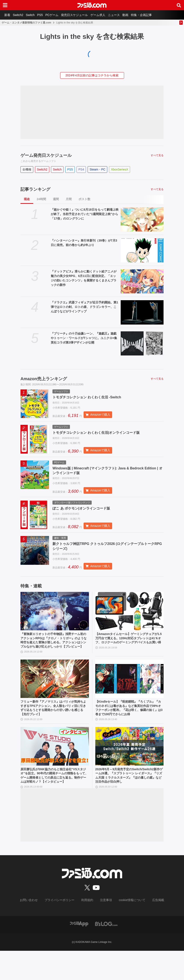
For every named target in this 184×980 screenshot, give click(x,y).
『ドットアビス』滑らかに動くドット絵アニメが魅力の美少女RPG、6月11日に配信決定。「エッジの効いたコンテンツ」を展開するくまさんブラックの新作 (84, 278)
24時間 (41, 199)
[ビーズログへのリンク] (106, 953)
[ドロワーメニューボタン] (5, 5)
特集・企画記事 (158, 15)
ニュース (127, 15)
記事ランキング (35, 189)
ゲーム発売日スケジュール (46, 155)
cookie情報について (128, 930)
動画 (140, 15)
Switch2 (21, 15)
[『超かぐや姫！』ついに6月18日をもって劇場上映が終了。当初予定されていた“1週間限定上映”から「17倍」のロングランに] (142, 219)
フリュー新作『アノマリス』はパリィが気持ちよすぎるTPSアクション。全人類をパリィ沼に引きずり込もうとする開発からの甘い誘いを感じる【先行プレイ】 (55, 725)
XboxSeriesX (120, 169)
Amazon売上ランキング (44, 379)
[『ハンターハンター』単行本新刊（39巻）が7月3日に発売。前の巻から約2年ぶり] (142, 250)
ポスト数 (84, 199)
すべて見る (157, 155)
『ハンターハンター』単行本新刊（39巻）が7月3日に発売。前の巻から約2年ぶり (84, 243)
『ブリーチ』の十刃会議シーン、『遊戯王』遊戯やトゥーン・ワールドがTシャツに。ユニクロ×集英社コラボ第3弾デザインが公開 (84, 338)
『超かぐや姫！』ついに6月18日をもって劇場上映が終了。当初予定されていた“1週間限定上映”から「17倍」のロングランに (85, 214)
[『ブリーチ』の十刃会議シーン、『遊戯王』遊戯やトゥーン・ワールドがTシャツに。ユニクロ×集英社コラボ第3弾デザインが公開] (142, 343)
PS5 (46, 15)
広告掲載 (151, 930)
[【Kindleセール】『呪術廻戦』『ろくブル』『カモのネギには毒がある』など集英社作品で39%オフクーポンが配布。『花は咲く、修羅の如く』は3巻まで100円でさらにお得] (130, 694)
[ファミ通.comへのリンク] (92, 5)
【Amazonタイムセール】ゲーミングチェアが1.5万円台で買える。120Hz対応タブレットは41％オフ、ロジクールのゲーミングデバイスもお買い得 (129, 650)
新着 (8, 15)
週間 (56, 199)
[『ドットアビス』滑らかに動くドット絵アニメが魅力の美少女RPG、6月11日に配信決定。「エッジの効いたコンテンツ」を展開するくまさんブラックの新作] (142, 281)
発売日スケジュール (84, 15)
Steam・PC (97, 169)
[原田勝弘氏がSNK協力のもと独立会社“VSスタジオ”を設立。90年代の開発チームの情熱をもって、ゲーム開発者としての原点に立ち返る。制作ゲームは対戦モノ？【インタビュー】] (55, 769)
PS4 (81, 169)
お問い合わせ (35, 930)
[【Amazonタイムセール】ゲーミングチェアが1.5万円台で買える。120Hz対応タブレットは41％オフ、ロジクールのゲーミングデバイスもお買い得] (130, 619)
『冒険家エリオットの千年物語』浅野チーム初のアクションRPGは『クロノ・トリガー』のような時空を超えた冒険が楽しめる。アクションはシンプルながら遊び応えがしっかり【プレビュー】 (55, 652)
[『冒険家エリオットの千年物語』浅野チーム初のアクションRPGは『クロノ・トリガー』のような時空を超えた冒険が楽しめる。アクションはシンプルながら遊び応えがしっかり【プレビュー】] (55, 619)
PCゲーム (60, 15)
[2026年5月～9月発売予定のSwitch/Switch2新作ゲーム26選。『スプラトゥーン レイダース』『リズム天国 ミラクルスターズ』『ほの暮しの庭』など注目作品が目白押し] (130, 769)
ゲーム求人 (109, 15)
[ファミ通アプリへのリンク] (79, 953)
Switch (34, 15)
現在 (27, 199)
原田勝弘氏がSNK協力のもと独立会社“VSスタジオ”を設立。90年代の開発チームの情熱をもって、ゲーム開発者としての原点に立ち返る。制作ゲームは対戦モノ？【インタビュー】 (55, 802)
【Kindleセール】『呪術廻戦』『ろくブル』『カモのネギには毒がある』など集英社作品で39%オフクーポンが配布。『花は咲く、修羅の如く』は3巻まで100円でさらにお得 (129, 727)
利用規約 (87, 930)
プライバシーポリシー (63, 930)
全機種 (27, 169)
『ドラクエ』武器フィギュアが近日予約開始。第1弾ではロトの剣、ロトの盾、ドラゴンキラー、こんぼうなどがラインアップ (84, 307)
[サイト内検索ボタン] (179, 5)
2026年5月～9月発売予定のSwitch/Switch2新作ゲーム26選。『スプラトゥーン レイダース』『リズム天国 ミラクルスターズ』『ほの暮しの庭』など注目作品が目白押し (129, 799)
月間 (69, 199)
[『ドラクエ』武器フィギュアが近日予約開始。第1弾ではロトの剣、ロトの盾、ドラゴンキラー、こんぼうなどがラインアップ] (142, 312)
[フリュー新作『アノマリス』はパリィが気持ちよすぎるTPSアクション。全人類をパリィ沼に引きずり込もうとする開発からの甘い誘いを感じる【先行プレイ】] (55, 694)
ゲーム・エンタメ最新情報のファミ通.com (26, 23)
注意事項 (104, 930)
